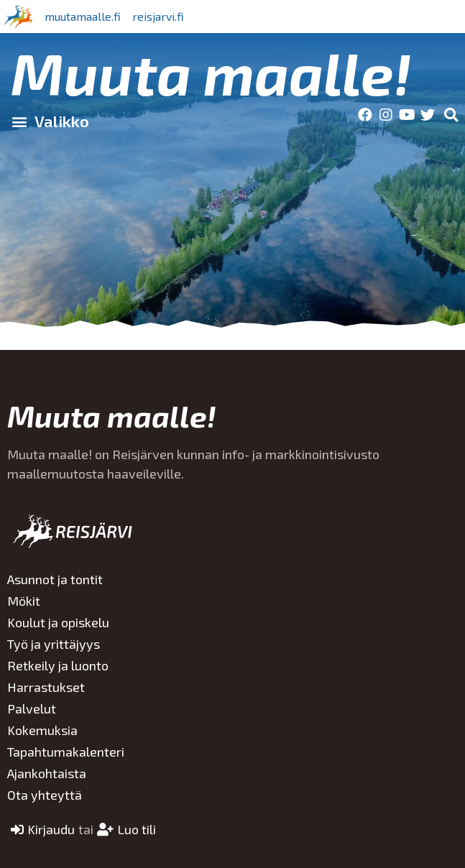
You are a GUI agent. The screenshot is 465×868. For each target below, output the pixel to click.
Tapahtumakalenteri (66, 752)
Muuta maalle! (211, 72)
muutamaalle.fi (83, 16)
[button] (50, 121)
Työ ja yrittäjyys (54, 644)
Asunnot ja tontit (55, 579)
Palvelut (32, 708)
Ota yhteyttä (45, 795)
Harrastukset (46, 687)
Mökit (24, 601)
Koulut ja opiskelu (58, 622)
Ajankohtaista (47, 773)
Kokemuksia (42, 730)
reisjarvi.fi (158, 16)
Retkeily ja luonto (58, 665)
